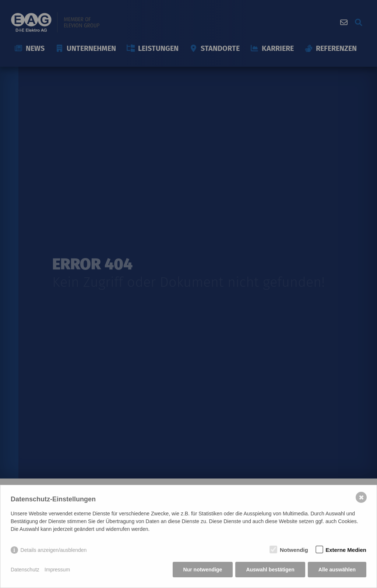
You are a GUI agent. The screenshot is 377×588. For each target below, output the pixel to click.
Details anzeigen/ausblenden (54, 550)
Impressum (57, 570)
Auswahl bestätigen (270, 570)
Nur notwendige (203, 570)
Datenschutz (25, 570)
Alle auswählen (337, 570)
